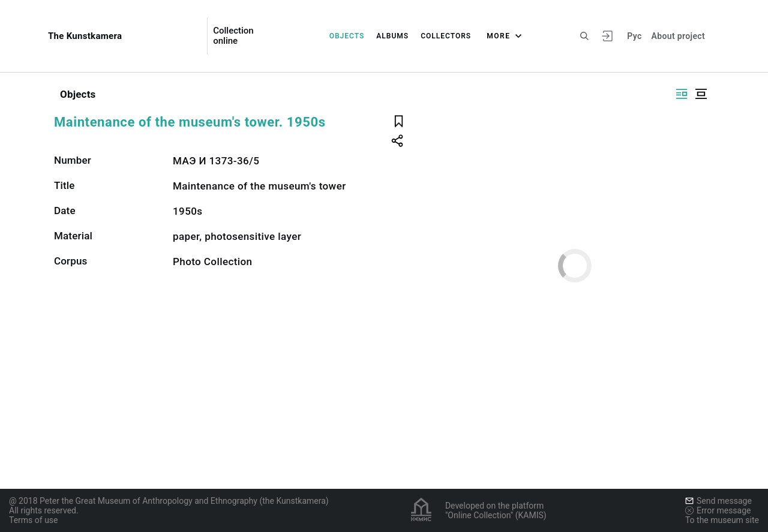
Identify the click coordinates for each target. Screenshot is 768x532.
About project (678, 36)
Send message (718, 501)
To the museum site (722, 520)
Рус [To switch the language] (634, 36)
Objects (347, 36)
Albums (392, 36)
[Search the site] (584, 36)
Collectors (446, 36)
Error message (718, 510)
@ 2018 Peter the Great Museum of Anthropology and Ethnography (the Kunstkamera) (169, 501)
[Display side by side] (682, 94)
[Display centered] (701, 94)
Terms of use (34, 520)
